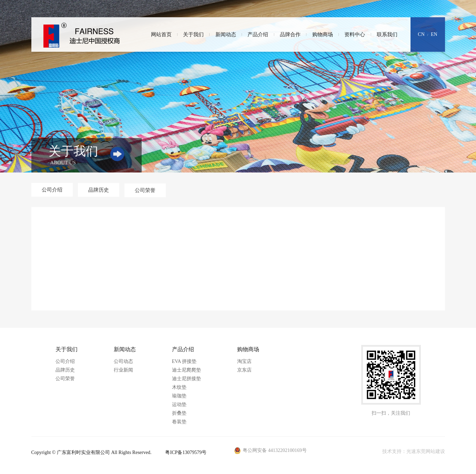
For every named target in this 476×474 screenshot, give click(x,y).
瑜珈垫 (179, 396)
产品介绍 (258, 34)
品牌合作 (290, 34)
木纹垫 (179, 387)
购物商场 (323, 34)
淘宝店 (244, 361)
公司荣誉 (65, 379)
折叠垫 (179, 413)
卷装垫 (179, 422)
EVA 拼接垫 (184, 361)
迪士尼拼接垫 (186, 379)
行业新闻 (123, 370)
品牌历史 (65, 370)
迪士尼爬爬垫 (186, 370)
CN (421, 34)
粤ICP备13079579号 (186, 452)
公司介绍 (65, 361)
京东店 (244, 370)
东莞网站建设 (431, 451)
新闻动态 (226, 34)
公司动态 (123, 361)
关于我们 (193, 34)
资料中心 (355, 34)
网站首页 (161, 34)
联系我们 (387, 34)
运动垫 (179, 404)
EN (434, 34)
